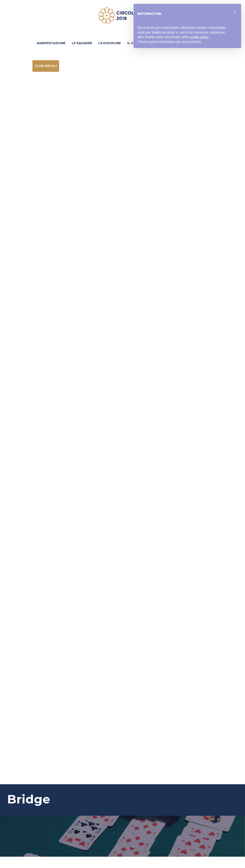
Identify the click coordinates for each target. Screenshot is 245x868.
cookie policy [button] (199, 37)
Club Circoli (46, 66)
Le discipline (110, 43)
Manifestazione (51, 43)
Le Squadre (82, 43)
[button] (235, 12)
